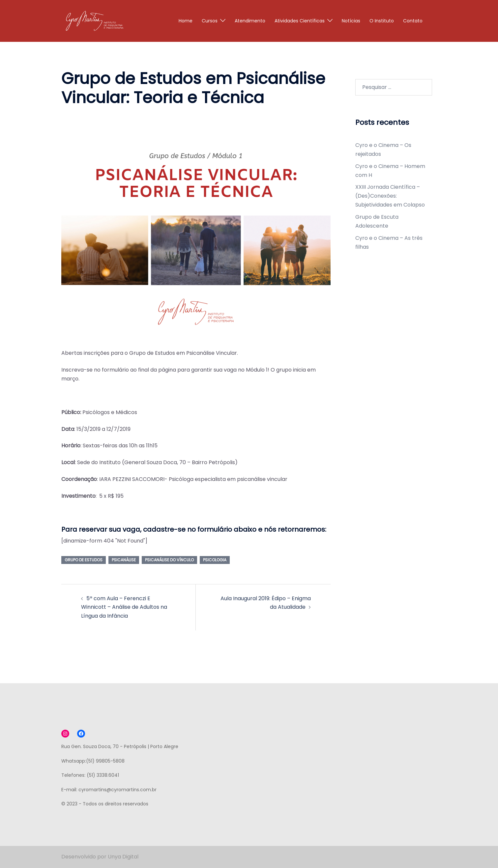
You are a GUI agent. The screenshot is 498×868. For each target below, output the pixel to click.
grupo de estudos (84, 560)
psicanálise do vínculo (169, 560)
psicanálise (124, 560)
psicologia (215, 560)
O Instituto (382, 21)
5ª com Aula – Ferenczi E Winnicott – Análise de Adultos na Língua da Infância (124, 607)
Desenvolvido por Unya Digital (100, 857)
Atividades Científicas (300, 21)
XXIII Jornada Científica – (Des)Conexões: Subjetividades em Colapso (390, 196)
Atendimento (250, 21)
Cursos (210, 21)
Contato (413, 21)
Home (186, 21)
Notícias (351, 21)
